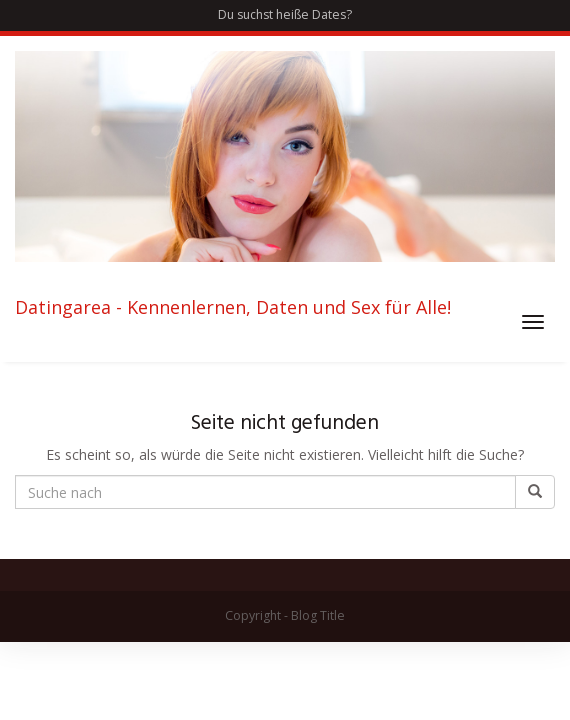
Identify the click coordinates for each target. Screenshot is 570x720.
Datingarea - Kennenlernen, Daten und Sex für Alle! (233, 308)
